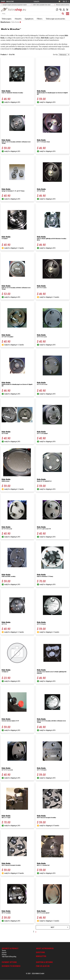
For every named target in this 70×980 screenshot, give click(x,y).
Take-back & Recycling (9, 957)
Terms (4, 951)
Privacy (4, 955)
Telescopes (7, 19)
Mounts (18, 19)
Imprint (4, 953)
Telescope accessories (55, 19)
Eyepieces (29, 19)
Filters (40, 19)
